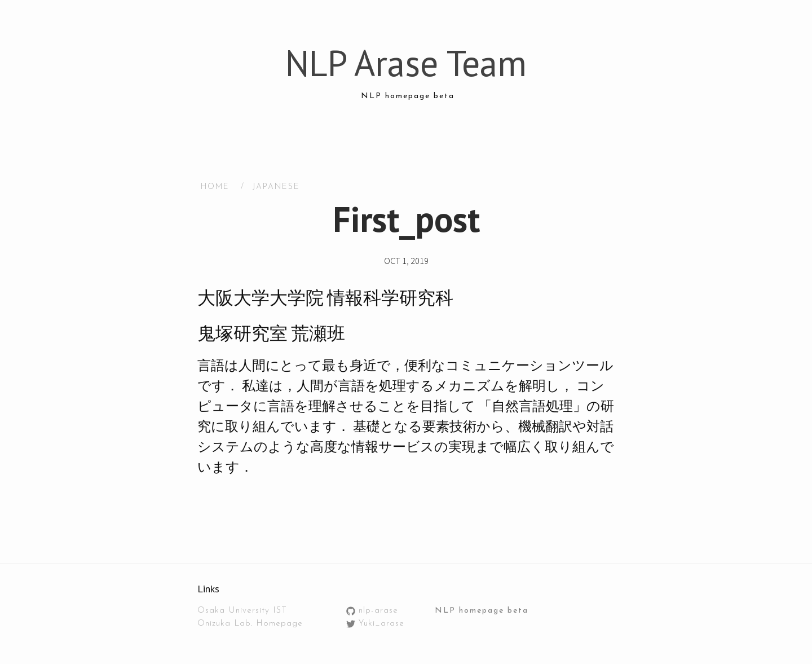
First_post (406, 219)
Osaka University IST (242, 611)
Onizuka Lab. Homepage (250, 624)
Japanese (276, 187)
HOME (215, 187)
